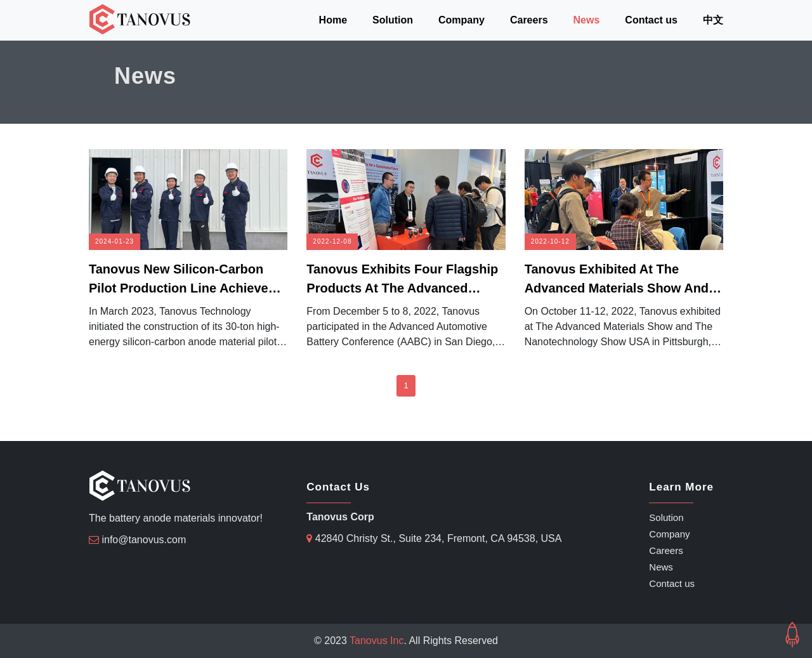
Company (462, 20)
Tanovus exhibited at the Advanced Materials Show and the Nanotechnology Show (617, 280)
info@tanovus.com (144, 540)
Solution (393, 20)
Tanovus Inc (377, 641)
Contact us (651, 20)
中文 (713, 20)
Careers (529, 20)
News (587, 20)
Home (333, 20)
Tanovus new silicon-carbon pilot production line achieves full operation (182, 280)
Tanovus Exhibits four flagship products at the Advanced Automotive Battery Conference (402, 280)
